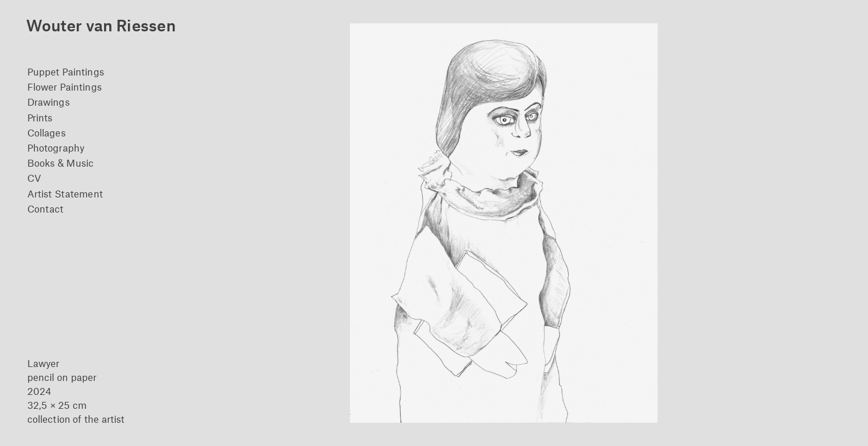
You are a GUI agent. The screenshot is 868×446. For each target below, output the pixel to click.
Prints (40, 117)
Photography (56, 148)
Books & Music (60, 163)
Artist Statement (65, 193)
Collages (47, 132)
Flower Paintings (65, 87)
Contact (46, 208)
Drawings (49, 102)
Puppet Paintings (66, 71)
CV (34, 178)
